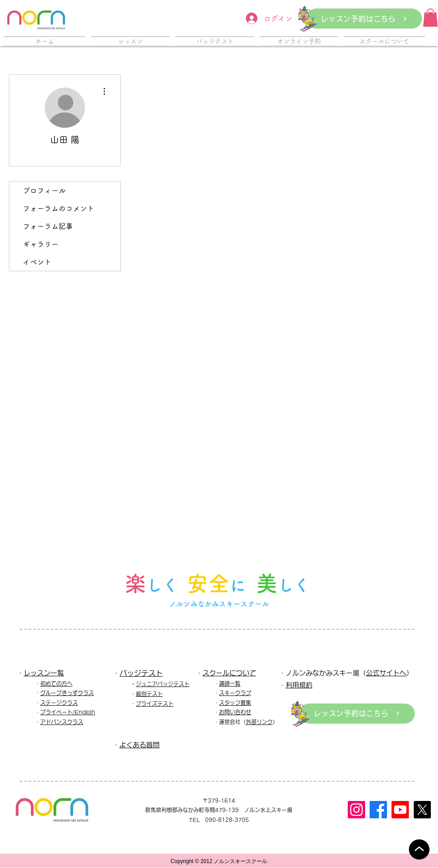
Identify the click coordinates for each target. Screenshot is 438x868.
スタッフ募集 (235, 703)
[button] (430, 18)
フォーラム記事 (48, 226)
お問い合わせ (235, 712)
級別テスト (149, 694)
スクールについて (229, 673)
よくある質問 (139, 745)
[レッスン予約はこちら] (364, 19)
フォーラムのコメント (59, 208)
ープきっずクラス (72, 693)
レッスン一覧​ (44, 673)
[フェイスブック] (378, 810)
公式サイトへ (386, 673)
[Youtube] (400, 810)
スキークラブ (235, 693)
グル (46, 693)
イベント (37, 262)
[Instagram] (356, 810)
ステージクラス (59, 703)
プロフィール (44, 190)
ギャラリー (41, 244)
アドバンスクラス (62, 722)
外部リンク (259, 722)
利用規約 (299, 685)
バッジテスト (141, 673)
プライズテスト (155, 704)
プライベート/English (68, 712)
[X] (422, 810)
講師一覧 (230, 683)
